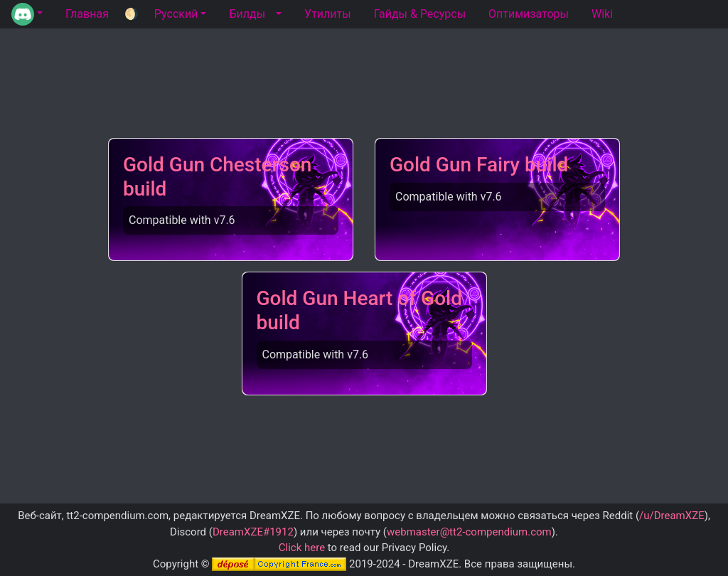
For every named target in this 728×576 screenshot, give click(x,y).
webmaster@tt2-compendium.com (469, 532)
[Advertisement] (364, 90)
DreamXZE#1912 (253, 532)
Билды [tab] (247, 14)
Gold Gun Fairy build (479, 165)
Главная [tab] (87, 14)
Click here (302, 548)
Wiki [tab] (602, 14)
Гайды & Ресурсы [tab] (420, 14)
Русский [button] (176, 14)
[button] (27, 14)
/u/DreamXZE (672, 516)
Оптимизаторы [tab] (529, 14)
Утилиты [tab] (328, 14)
